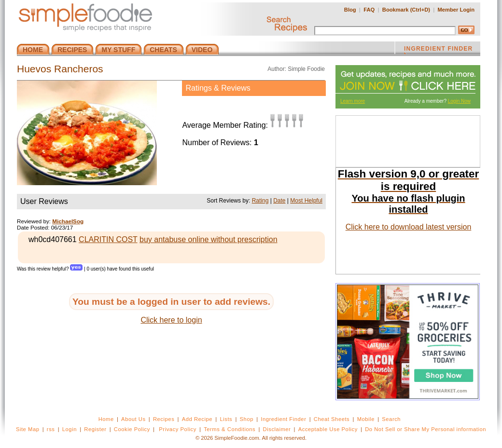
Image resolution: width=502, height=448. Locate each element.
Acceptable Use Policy (328, 429)
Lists (226, 419)
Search (391, 419)
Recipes (164, 419)
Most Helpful (306, 201)
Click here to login (171, 320)
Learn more (353, 101)
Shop (247, 419)
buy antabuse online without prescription (209, 239)
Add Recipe (197, 419)
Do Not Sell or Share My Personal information (425, 429)
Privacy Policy (177, 429)
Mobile (366, 419)
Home (106, 419)
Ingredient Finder (283, 419)
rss (51, 429)
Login (70, 429)
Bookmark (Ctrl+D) (406, 10)
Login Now (459, 101)
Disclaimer (277, 429)
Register (95, 429)
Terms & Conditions (230, 429)
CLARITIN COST (108, 239)
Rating (260, 201)
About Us (133, 419)
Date (279, 201)
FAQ (369, 10)
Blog (350, 10)
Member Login (456, 10)
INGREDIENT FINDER (438, 50)
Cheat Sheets (332, 419)
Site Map (28, 429)
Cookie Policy (132, 429)
